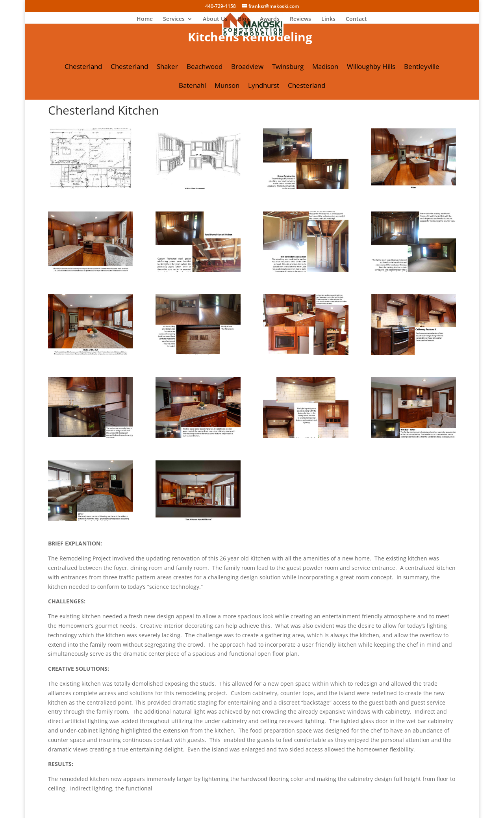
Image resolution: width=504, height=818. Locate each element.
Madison (325, 67)
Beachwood (205, 67)
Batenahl (192, 86)
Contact (356, 19)
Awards (270, 19)
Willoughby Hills (371, 67)
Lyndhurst (264, 86)
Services (174, 19)
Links (328, 19)
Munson (227, 86)
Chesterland (83, 67)
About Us (215, 19)
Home (145, 19)
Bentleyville (422, 67)
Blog (244, 19)
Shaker (167, 67)
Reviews (300, 19)
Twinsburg (288, 67)
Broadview (247, 67)
